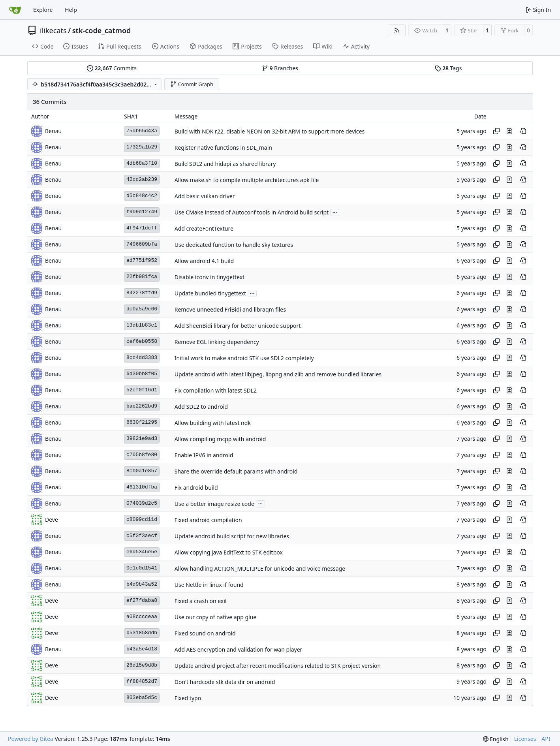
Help (71, 10)
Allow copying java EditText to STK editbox (229, 552)
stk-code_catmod (102, 30)
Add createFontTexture (204, 228)
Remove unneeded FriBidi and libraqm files (230, 309)
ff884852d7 (142, 681)
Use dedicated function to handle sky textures (234, 245)
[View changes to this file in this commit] (509, 131)
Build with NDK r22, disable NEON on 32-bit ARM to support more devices (270, 131)
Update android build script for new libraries (232, 536)
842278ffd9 (142, 293)
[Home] (15, 10)
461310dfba (142, 487)
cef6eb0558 (142, 341)
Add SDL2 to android (201, 407)
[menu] (496, 739)
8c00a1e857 (142, 471)
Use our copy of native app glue (216, 617)
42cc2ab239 (142, 179)
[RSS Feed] (397, 30)
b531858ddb (142, 633)
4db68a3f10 (142, 163)
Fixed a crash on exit (201, 601)
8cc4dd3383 (142, 358)
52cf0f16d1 (142, 390)
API (546, 739)
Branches (280, 68)
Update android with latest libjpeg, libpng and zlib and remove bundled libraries (278, 374)
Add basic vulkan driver (205, 196)
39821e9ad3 (142, 439)
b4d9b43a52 (142, 584)
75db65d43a (142, 131)
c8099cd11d (142, 520)
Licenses (525, 739)
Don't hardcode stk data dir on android (225, 682)
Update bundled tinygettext (210, 293)
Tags (448, 68)
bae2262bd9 (142, 406)
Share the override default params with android (236, 471)
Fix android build (196, 488)
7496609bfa (142, 244)
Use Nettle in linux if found (209, 585)
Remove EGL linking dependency (217, 342)
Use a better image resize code (214, 504)
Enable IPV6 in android (204, 455)
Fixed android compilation (208, 520)
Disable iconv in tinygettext (210, 277)
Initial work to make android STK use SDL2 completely (244, 358)
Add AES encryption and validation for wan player (239, 649)
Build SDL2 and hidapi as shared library (225, 164)
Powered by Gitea (31, 739)
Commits (112, 68)
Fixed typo (188, 698)
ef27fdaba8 (142, 600)
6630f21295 (142, 422)
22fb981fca (142, 277)
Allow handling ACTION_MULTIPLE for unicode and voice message (260, 568)
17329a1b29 (142, 147)
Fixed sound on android (205, 633)
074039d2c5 (142, 503)
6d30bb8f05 (142, 374)
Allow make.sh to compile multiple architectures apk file (247, 180)
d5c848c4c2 (142, 196)
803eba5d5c (142, 698)
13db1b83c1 (142, 325)
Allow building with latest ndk (213, 423)
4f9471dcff (142, 228)
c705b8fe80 (142, 455)
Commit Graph (192, 84)
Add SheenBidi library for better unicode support (238, 326)
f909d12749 (142, 212)
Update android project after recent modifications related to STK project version (278, 666)
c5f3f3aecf (142, 536)
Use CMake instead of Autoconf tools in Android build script (252, 212)
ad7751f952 (142, 260)
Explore (43, 10)
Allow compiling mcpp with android (220, 439)
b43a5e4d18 (142, 649)
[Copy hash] (496, 131)
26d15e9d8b (142, 665)
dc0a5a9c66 (142, 309)
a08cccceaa (142, 617)
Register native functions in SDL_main (223, 148)
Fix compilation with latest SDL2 (216, 390)
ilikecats (53, 30)
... (335, 212)
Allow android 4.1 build (204, 261)
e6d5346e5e (142, 552)
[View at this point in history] (523, 131)
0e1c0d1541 (142, 568)
